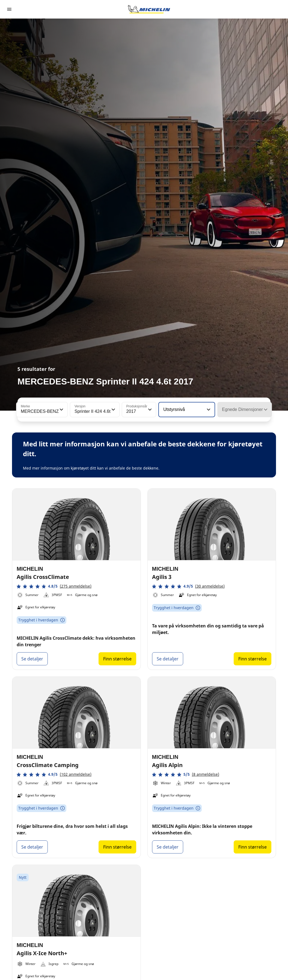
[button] (61, 410)
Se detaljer (32, 659)
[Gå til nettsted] (149, 9)
